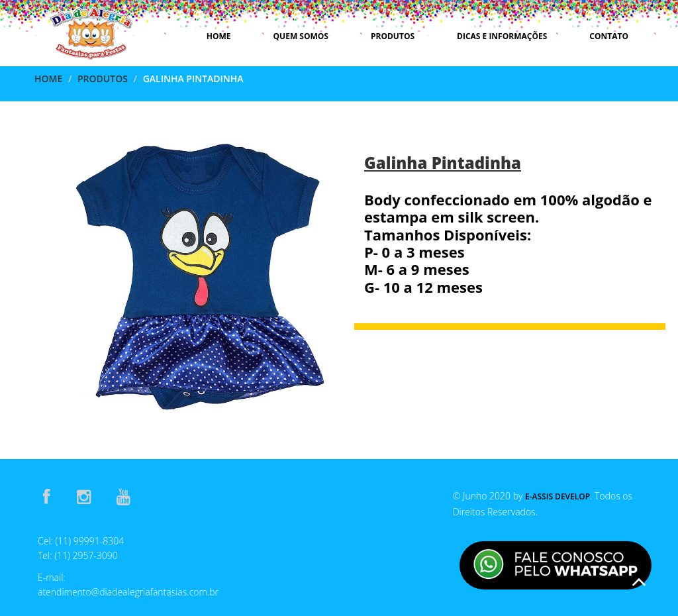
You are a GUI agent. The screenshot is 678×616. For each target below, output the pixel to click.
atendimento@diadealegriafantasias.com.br (128, 592)
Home (219, 36)
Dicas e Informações (502, 36)
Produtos (393, 36)
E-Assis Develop (557, 496)
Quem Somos (301, 36)
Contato (609, 36)
